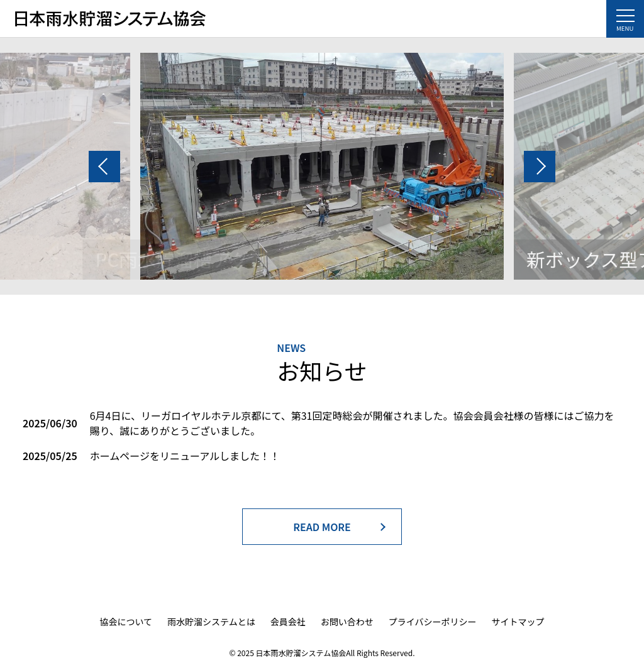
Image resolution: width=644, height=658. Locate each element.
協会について (126, 622)
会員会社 (288, 622)
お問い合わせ (347, 622)
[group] (322, 166)
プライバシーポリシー (433, 622)
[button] (104, 167)
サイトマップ (518, 622)
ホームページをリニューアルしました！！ (185, 456)
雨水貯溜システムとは (211, 622)
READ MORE (322, 527)
